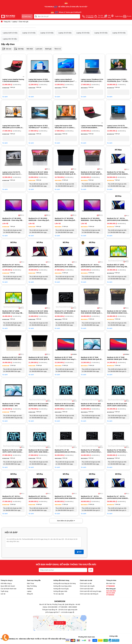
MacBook (30, 589)
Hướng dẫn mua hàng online (63, 586)
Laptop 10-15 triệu (29, 33)
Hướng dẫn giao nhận (60, 591)
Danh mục (26, 16)
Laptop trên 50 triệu (10, 39)
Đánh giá (48, 49)
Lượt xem (39, 49)
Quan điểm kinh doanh (8, 586)
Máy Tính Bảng (32, 586)
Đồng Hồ (30, 594)
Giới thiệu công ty (6, 583)
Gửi (79, 552)
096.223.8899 (111, 593)
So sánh (5, 97)
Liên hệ (3, 594)
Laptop (29, 591)
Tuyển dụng (4, 591)
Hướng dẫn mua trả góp (61, 589)
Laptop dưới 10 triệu (10, 33)
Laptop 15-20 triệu (47, 33)
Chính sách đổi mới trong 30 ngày (91, 591)
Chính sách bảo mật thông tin (89, 594)
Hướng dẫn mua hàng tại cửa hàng (65, 583)
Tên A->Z (58, 49)
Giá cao (7, 49)
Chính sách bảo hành (87, 589)
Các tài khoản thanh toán (8, 589)
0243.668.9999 (111, 591)
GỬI (91, 570)
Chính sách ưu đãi (86, 583)
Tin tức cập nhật (59, 594)
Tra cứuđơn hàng (101, 16)
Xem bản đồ (60, 623)
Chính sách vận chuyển (87, 586)
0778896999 (111, 586)
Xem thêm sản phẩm (66, 521)
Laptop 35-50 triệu (119, 33)
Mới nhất (30, 49)
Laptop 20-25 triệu (65, 33)
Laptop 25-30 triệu (83, 33)
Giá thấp (19, 49)
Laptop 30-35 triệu (101, 33)
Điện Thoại (30, 583)
